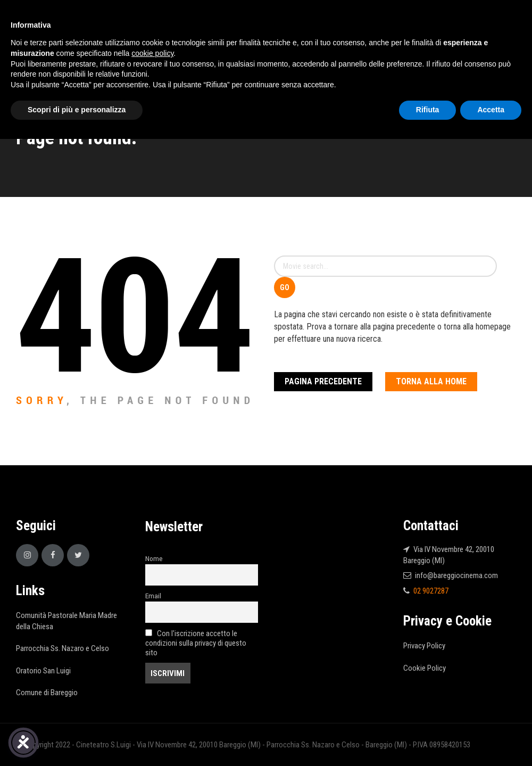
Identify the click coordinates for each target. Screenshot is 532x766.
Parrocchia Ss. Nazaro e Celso (63, 648)
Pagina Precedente (323, 381)
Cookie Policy (425, 668)
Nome (154, 558)
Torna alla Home (431, 381)
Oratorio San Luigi (43, 671)
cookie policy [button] (152, 53)
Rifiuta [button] (428, 110)
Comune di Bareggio (47, 693)
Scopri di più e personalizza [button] (77, 110)
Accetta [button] (491, 110)
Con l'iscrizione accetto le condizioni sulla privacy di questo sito (196, 643)
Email (153, 596)
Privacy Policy (424, 646)
